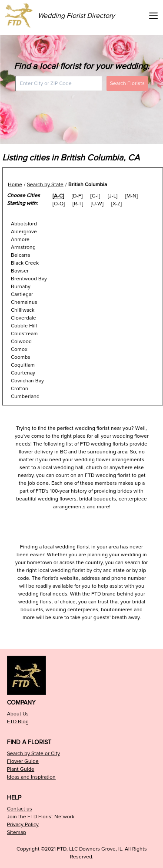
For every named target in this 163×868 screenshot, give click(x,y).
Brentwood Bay (29, 279)
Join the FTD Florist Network (41, 817)
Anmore (20, 240)
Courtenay (23, 373)
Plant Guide (21, 769)
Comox (19, 349)
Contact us (20, 809)
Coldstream (24, 334)
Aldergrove (24, 232)
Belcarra (20, 255)
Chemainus (24, 302)
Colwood (21, 342)
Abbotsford (24, 224)
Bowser (20, 271)
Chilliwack (23, 310)
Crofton (20, 389)
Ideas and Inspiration (31, 777)
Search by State (45, 185)
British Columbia (88, 185)
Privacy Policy (23, 825)
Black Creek (25, 263)
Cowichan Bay (27, 381)
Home (15, 185)
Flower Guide (23, 761)
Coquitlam (23, 365)
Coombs (21, 357)
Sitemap (17, 832)
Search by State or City (33, 754)
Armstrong (23, 247)
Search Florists (127, 83)
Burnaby (21, 287)
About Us (18, 714)
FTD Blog (18, 722)
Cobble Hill (24, 326)
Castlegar (22, 294)
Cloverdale (23, 318)
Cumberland (25, 397)
